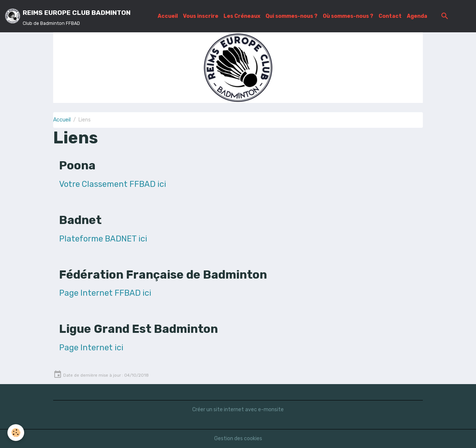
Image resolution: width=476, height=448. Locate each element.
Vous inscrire (201, 16)
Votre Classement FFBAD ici (113, 184)
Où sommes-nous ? (348, 16)
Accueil (168, 16)
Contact (390, 16)
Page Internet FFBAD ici (105, 293)
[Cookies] (16, 433)
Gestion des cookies (238, 439)
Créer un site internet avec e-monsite (238, 410)
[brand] (68, 16)
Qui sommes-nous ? (292, 16)
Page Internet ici (91, 348)
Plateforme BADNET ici (103, 239)
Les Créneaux (242, 16)
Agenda (417, 16)
